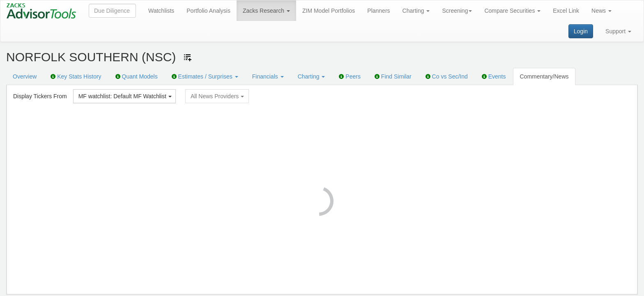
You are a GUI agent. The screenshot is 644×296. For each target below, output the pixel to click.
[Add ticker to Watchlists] (188, 58)
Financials (268, 76)
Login (581, 31)
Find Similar (393, 76)
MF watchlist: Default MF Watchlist (125, 96)
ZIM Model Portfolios (329, 11)
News (601, 11)
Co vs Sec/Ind (447, 76)
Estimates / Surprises (205, 76)
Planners (378, 11)
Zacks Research (266, 11)
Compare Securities (512, 11)
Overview (25, 76)
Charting (416, 11)
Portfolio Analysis (208, 11)
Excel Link (566, 11)
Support (618, 31)
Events (494, 76)
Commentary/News (544, 76)
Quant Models (137, 76)
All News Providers (217, 96)
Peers (350, 76)
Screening (457, 11)
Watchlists (161, 11)
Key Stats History (76, 76)
